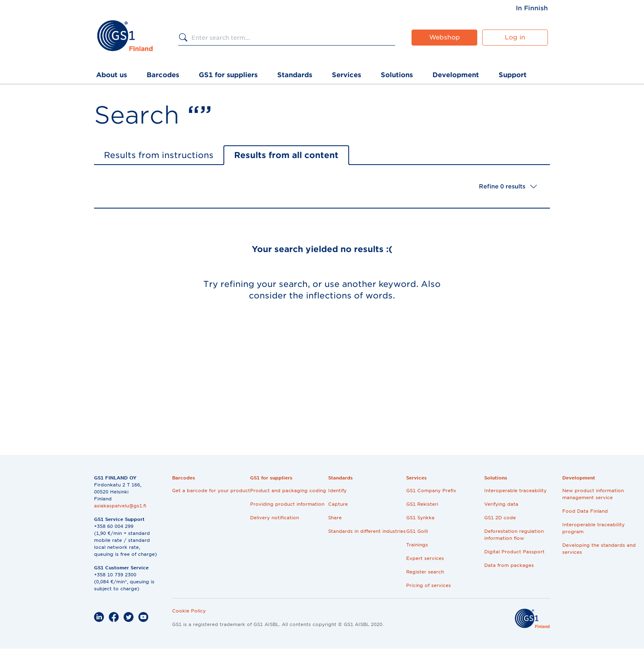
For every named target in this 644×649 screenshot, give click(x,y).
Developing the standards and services (599, 549)
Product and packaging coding (288, 491)
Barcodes (163, 75)
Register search (425, 572)
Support (513, 75)
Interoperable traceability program (593, 528)
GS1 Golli (417, 531)
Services (346, 75)
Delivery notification (275, 518)
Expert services (425, 558)
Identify (337, 491)
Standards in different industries (367, 531)
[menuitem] (532, 8)
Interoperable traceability (515, 491)
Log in (515, 37)
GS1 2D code (500, 518)
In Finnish (532, 8)
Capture (338, 504)
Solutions (397, 75)
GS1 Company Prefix (431, 491)
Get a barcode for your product (211, 491)
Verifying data (501, 504)
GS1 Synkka (420, 518)
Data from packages (509, 565)
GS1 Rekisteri (422, 504)
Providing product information (287, 504)
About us (112, 75)
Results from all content (286, 155)
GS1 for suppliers (228, 75)
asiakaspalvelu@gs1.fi (120, 506)
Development (456, 75)
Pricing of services (429, 585)
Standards (295, 75)
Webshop (445, 37)
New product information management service (593, 494)
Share (335, 518)
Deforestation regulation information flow (514, 535)
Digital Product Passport (514, 552)
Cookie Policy (189, 611)
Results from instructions (159, 155)
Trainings (417, 545)
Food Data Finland (585, 511)
